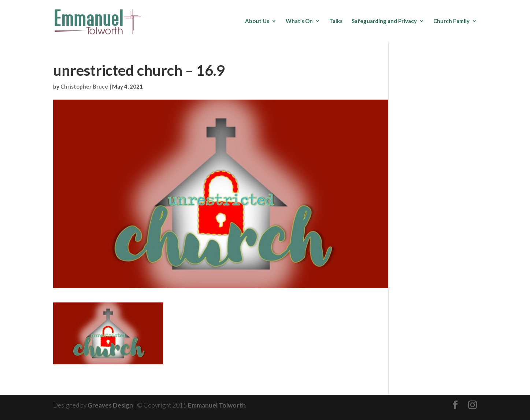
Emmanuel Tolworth (217, 405)
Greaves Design (110, 405)
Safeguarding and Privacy (384, 21)
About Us (257, 21)
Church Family (451, 21)
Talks (336, 21)
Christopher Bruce (84, 86)
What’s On (299, 21)
